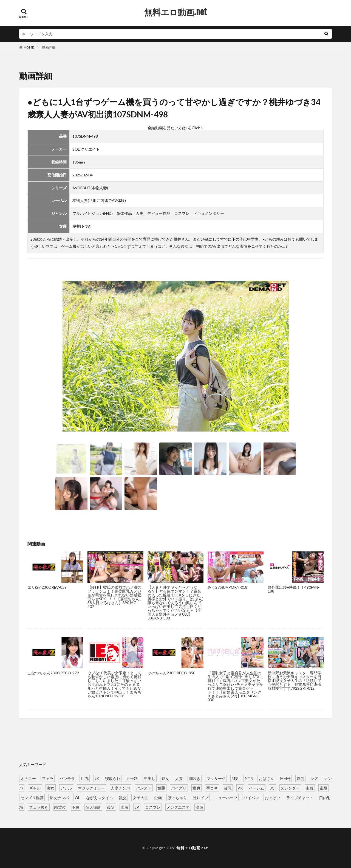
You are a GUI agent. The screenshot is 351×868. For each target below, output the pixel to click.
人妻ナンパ (120, 788)
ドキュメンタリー (209, 213)
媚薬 (161, 788)
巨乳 (85, 778)
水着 (124, 807)
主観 (310, 788)
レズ (314, 778)
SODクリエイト (86, 149)
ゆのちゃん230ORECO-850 (171, 673)
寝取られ (113, 778)
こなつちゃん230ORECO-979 (53, 673)
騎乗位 (60, 807)
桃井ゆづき (82, 226)
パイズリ (179, 788)
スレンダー (290, 788)
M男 (235, 778)
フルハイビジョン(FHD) (93, 213)
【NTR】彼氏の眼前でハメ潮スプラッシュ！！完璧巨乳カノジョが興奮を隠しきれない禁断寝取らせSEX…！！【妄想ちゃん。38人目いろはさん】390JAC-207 (115, 597)
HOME (29, 47)
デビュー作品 (159, 213)
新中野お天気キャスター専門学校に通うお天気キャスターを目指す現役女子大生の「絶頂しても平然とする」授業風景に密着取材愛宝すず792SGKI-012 (295, 680)
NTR (249, 778)
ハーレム (256, 788)
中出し (150, 778)
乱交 (123, 797)
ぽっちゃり (177, 797)
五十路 (132, 778)
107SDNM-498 (85, 136)
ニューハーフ (226, 797)
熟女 (165, 778)
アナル (66, 788)
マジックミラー (91, 788)
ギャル (35, 788)
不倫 (76, 807)
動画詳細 (49, 47)
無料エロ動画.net (175, 12)
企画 (158, 797)
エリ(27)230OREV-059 (47, 587)
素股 (323, 788)
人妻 (140, 213)
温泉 (199, 807)
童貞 (196, 788)
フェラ (48, 778)
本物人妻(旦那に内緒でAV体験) (99, 200)
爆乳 (301, 778)
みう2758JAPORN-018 (227, 587)
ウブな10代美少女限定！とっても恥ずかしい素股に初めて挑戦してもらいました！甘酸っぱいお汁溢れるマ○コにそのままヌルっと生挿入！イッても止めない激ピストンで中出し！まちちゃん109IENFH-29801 (115, 684)
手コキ (212, 788)
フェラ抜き (39, 807)
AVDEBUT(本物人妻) (90, 188)
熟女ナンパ (59, 797)
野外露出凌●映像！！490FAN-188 (294, 589)
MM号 (285, 778)
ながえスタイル (100, 797)
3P (137, 807)
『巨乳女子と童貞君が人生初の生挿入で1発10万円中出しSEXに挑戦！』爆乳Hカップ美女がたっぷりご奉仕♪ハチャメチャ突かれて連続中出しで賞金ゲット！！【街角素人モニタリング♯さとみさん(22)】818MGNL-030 (235, 686)
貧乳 (228, 788)
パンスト (144, 788)
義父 (111, 807)
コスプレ (182, 213)
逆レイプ (201, 797)
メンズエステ (178, 807)
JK (97, 778)
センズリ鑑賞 (32, 797)
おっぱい (273, 797)
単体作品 (124, 213)
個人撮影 (93, 807)
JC (272, 788)
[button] (314, 362)
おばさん (267, 778)
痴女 (50, 788)
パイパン (251, 797)
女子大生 (140, 797)
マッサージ (216, 778)
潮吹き (195, 778)
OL (77, 797)
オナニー (28, 778)
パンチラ (67, 778)
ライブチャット (300, 797)
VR (240, 788)
